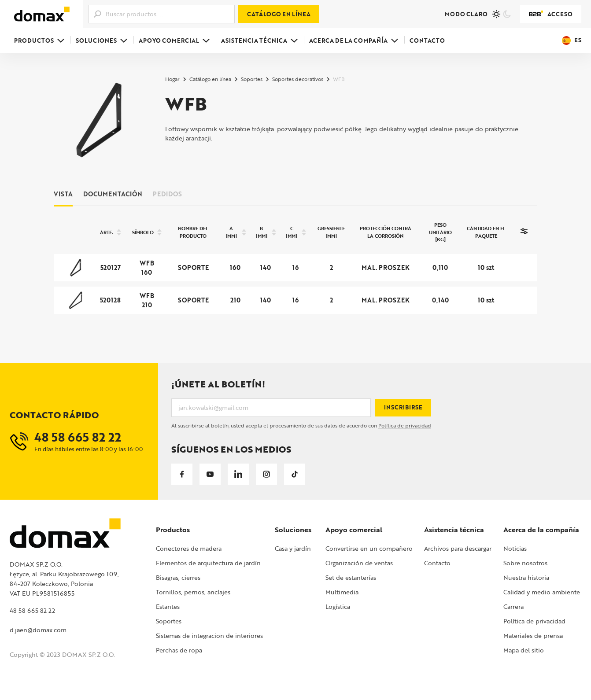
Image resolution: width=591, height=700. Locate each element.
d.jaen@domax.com (38, 630)
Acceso (551, 14)
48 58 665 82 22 (32, 610)
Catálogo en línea (279, 14)
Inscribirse (403, 407)
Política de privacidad (405, 425)
